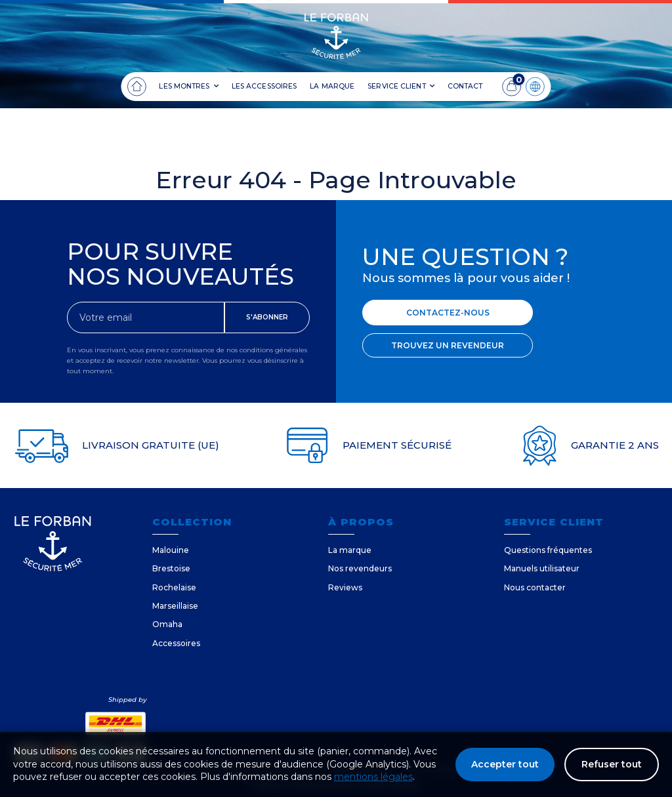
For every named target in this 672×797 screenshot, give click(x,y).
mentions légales (373, 777)
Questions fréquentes (548, 550)
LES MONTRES (188, 87)
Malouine (171, 550)
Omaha (167, 624)
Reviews (345, 587)
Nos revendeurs (360, 568)
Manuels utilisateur (542, 568)
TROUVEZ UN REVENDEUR (448, 345)
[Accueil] (136, 87)
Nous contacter (535, 587)
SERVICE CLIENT (401, 87)
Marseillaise (175, 606)
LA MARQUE (332, 86)
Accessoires (176, 643)
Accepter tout (505, 764)
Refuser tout (612, 764)
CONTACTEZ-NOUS (448, 313)
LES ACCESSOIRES (264, 86)
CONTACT (465, 86)
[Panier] (512, 87)
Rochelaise (174, 587)
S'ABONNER (267, 317)
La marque (350, 550)
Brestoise (171, 568)
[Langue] (535, 87)
